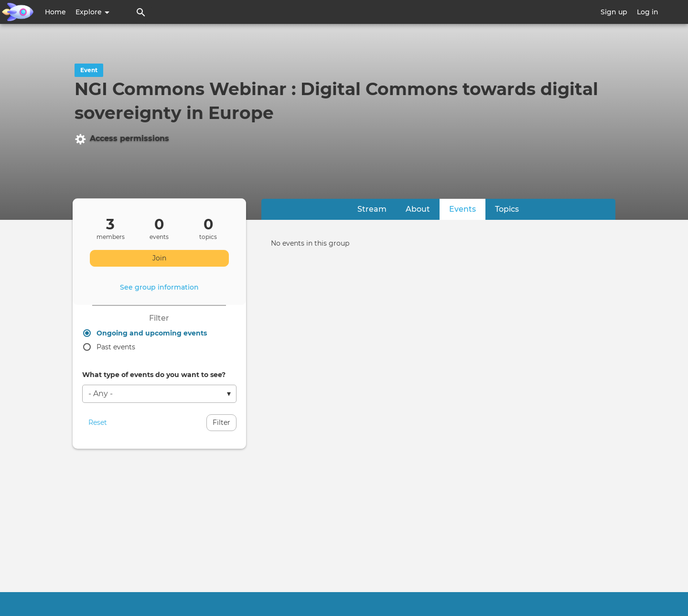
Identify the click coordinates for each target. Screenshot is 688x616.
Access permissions (122, 139)
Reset (98, 422)
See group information (159, 287)
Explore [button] (92, 12)
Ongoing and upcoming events (152, 333)
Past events (116, 347)
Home (55, 12)
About (418, 209)
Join (159, 258)
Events (467, 209)
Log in (648, 12)
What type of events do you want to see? (154, 375)
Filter (221, 422)
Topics (507, 209)
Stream (372, 209)
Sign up (614, 12)
